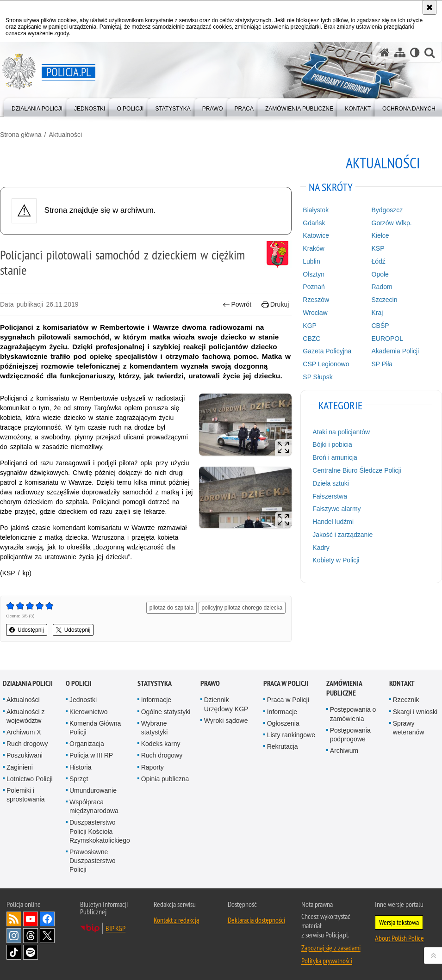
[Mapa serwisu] (400, 52)
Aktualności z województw (25, 716)
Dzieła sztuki (331, 483)
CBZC (311, 339)
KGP (310, 326)
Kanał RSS (14, 919)
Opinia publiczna (165, 779)
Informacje (156, 700)
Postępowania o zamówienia (353, 714)
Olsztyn (314, 274)
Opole (380, 274)
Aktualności (65, 135)
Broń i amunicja (335, 457)
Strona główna (21, 135)
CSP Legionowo (326, 364)
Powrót (237, 305)
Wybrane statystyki (155, 728)
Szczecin (385, 300)
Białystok (316, 210)
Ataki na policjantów (341, 432)
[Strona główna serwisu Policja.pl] (385, 52)
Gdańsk (314, 223)
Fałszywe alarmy (336, 509)
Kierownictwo (88, 712)
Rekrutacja (283, 746)
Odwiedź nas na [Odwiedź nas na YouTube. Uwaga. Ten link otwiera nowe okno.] (31, 919)
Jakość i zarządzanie (342, 535)
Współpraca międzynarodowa (94, 806)
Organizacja (87, 744)
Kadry (321, 548)
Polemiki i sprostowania (26, 795)
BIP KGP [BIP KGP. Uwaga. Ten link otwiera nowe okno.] (115, 928)
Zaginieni (20, 767)
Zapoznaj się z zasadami (331, 948)
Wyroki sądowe (226, 721)
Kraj (377, 313)
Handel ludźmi (333, 522)
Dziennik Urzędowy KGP (226, 704)
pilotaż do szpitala (171, 608)
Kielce (380, 235)
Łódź (379, 261)
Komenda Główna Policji (95, 728)
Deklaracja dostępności (256, 920)
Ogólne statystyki (166, 712)
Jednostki (83, 700)
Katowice (316, 235)
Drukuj (275, 305)
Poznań (314, 287)
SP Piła (382, 364)
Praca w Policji (286, 683)
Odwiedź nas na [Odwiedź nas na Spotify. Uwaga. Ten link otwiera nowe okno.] (31, 952)
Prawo (210, 683)
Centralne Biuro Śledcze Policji (357, 470)
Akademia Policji (395, 351)
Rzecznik (406, 700)
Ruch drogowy (27, 744)
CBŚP (380, 326)
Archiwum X (24, 732)
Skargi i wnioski (415, 712)
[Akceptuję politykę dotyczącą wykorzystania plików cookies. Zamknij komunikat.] (430, 7)
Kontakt (402, 683)
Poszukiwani (25, 755)
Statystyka (155, 683)
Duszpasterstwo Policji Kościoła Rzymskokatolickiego (100, 831)
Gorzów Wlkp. (392, 223)
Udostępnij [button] (27, 630)
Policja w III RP (91, 755)
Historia (80, 767)
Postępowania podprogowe (350, 735)
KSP (378, 248)
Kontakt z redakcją (176, 920)
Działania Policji (28, 683)
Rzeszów (316, 300)
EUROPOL (387, 339)
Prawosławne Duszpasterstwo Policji (93, 861)
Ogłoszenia (283, 723)
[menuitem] (37, 107)
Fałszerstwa (330, 496)
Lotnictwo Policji (30, 779)
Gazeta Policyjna (327, 351)
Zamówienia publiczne (344, 688)
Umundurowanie (93, 790)
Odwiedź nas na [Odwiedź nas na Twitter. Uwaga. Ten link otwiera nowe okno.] (47, 936)
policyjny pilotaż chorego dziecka (242, 608)
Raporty (153, 767)
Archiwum (344, 751)
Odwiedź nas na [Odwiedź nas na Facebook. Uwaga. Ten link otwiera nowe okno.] (47, 919)
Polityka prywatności (327, 961)
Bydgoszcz (387, 210)
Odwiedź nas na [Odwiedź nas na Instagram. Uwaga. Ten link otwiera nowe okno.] (14, 936)
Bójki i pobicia (332, 444)
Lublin (311, 261)
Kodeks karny (161, 744)
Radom (382, 287)
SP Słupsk (317, 377)
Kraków (314, 248)
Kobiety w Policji (336, 560)
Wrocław (315, 313)
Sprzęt (79, 779)
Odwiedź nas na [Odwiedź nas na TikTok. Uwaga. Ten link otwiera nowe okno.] (14, 952)
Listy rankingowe (291, 735)
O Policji (79, 683)
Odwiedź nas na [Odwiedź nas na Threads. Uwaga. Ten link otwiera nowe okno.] (31, 936)
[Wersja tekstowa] (415, 52)
